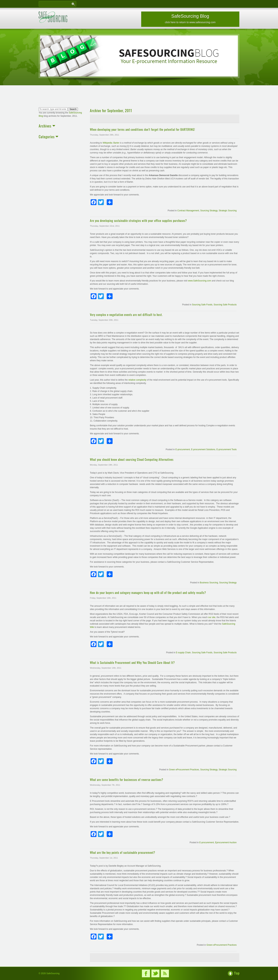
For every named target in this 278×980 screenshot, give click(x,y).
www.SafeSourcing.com (199, 281)
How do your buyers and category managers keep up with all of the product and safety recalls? (148, 593)
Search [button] (73, 109)
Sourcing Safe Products (225, 305)
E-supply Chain (183, 653)
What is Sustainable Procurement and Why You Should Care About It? (132, 663)
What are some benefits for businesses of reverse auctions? (127, 780)
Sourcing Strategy (209, 211)
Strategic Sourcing (228, 211)
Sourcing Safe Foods (202, 305)
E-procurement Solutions (203, 449)
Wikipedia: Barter (111, 143)
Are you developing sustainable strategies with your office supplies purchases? (138, 221)
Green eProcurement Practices (184, 770)
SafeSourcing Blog (190, 19)
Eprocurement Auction (226, 842)
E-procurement (183, 449)
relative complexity (138, 380)
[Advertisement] (139, 97)
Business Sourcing (209, 583)
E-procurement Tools (226, 449)
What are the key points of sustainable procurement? (123, 853)
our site (212, 617)
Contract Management (188, 211)
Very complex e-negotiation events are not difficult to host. (126, 315)
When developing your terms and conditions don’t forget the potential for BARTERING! (142, 129)
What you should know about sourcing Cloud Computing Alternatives (132, 460)
